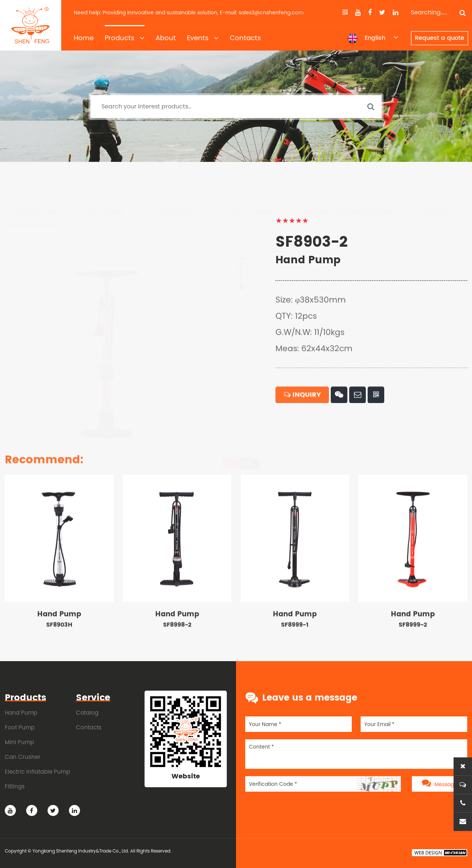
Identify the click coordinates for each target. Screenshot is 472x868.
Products (125, 38)
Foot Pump (105, 177)
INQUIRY (302, 417)
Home (84, 38)
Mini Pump (175, 177)
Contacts (245, 38)
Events (203, 38)
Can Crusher (249, 177)
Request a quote (440, 38)
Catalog (87, 713)
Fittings (434, 177)
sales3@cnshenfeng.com (271, 13)
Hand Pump (33, 177)
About (166, 38)
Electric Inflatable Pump (347, 177)
